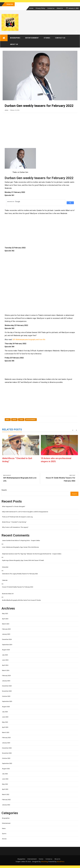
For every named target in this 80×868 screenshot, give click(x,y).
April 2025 (5, 619)
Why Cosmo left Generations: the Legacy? (15, 527)
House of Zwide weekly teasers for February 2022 (18, 587)
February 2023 (6, 738)
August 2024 (6, 650)
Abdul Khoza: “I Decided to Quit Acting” (14, 522)
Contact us (51, 8)
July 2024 (5, 655)
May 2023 (5, 722)
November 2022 (7, 753)
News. (4, 828)
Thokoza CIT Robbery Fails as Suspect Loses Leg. (17, 517)
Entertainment (32, 38)
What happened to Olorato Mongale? (14, 506)
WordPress (61, 861)
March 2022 (6, 794)
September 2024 (7, 645)
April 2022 (5, 789)
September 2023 (7, 701)
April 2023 (5, 727)
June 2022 (5, 779)
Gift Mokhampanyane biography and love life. (29, 340)
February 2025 (6, 629)
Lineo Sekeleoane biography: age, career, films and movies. (21, 547)
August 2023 (6, 707)
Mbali (8, 420)
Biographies (15, 38)
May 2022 (5, 784)
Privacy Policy (40, 8)
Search (4, 490)
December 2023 (7, 686)
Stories (47, 38)
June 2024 (5, 660)
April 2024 (5, 665)
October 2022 (6, 758)
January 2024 (6, 681)
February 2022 (6, 800)
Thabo (21, 420)
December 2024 (7, 639)
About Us (60, 8)
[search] (35, 202)
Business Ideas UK (8, 594)
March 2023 (6, 732)
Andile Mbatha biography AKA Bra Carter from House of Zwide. (22, 600)
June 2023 (5, 717)
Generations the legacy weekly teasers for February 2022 (20, 574)
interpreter (5, 567)
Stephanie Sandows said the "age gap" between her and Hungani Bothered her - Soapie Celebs (32, 554)
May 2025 (5, 614)
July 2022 (5, 774)
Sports (4, 834)
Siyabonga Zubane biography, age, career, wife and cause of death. (23, 560)
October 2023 (6, 696)
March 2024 (6, 670)
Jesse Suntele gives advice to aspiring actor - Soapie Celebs (21, 540)
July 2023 (5, 712)
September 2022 (7, 763)
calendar (5, 580)
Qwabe (14, 420)
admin (7, 110)
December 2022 (7, 748)
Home (31, 8)
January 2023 (6, 743)
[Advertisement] (40, 131)
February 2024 (6, 676)
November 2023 (7, 691)
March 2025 (6, 624)
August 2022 (6, 769)
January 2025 (6, 634)
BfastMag (45, 861)
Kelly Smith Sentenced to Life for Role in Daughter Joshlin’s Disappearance (25, 512)
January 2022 (6, 805)
